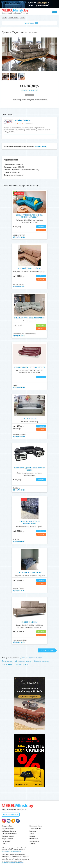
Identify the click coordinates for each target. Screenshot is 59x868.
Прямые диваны (22, 664)
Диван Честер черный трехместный (29, 522)
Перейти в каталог (47, 650)
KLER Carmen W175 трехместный (29, 367)
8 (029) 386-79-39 (19, 437)
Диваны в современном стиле (31, 658)
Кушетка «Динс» (29, 622)
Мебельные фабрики (9, 831)
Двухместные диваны (23, 661)
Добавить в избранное (29, 90)
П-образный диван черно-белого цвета (29, 469)
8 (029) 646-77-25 (19, 336)
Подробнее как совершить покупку (13, 863)
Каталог (4, 18)
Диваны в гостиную (41, 661)
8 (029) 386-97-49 (19, 387)
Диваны (22, 18)
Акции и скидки (7, 839)
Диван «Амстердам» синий (29, 573)
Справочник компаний (9, 834)
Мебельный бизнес (36, 826)
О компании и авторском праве (11, 851)
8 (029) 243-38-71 (19, 642)
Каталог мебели (7, 826)
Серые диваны (7, 661)
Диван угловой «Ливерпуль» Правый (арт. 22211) (29, 216)
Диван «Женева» (29, 419)
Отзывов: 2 (29, 124)
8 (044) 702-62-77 (19, 541)
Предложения (34, 841)
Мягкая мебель (13, 18)
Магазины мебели (8, 829)
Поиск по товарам (8, 836)
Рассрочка (33, 831)
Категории (31, 23)
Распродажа (6, 841)
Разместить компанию (11, 815)
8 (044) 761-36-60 (19, 490)
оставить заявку (41, 146)
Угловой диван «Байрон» (29, 268)
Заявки (32, 834)
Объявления (34, 839)
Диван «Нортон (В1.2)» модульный (29, 318)
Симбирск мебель (22, 120)
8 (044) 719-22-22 (19, 237)
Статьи (4, 844)
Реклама (32, 836)
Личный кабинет (35, 829)
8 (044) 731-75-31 (19, 286)
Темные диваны (7, 664)
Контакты (33, 844)
